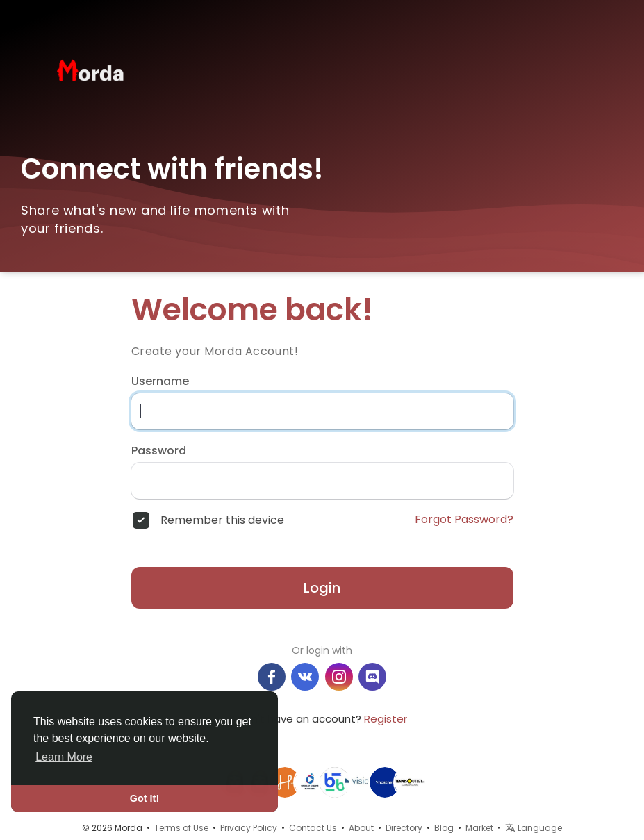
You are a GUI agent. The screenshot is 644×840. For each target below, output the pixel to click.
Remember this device (222, 520)
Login (322, 588)
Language (534, 828)
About (361, 828)
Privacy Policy (249, 828)
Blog (444, 828)
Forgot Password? (464, 520)
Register (386, 719)
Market (479, 828)
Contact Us (313, 828)
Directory (404, 828)
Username (160, 381)
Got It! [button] (145, 798)
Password (159, 451)
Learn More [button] (64, 757)
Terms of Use (181, 828)
